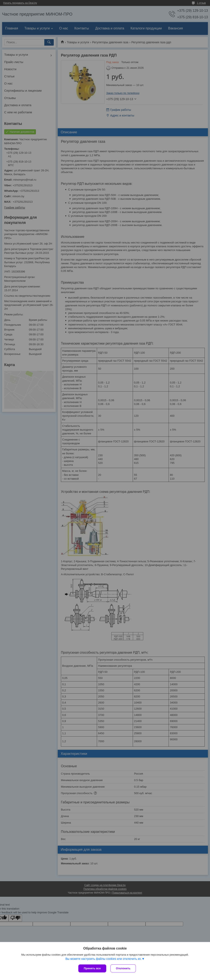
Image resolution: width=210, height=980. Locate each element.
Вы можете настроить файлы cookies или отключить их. (103, 959)
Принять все (92, 968)
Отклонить (123, 968)
